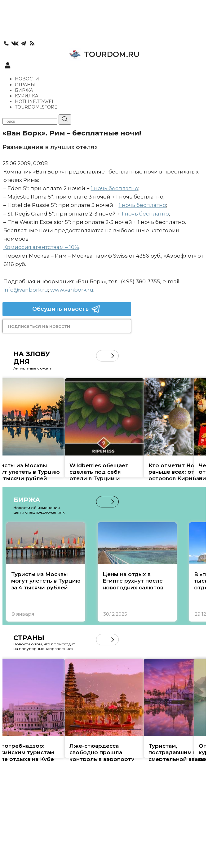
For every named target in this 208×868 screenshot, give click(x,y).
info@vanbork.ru (26, 290)
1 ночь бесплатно (115, 188)
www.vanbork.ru (72, 290)
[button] (113, 356)
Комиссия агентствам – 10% (41, 247)
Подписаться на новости (39, 326)
